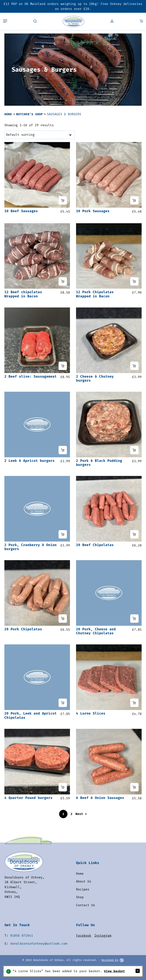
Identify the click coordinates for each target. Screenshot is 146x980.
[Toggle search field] (35, 21)
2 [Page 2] (71, 814)
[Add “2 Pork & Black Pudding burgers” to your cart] (134, 450)
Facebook (84, 936)
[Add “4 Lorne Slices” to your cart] (134, 703)
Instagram (103, 936)
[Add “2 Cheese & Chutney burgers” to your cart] (134, 366)
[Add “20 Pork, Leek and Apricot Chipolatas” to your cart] (63, 703)
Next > (81, 814)
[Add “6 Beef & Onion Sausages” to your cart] (134, 787)
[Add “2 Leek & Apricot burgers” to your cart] (63, 450)
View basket (114, 971)
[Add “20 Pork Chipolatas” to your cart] (63, 619)
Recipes (83, 889)
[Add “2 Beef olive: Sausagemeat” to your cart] (63, 366)
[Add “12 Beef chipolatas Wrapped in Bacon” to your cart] (63, 281)
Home (8, 114)
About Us (84, 881)
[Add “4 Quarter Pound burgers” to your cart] (63, 787)
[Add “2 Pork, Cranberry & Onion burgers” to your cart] (63, 534)
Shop (80, 897)
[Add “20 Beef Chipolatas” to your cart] (134, 534)
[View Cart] (141, 21)
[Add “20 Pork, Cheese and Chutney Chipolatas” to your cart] (134, 619)
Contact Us (86, 905)
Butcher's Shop (29, 114)
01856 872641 (22, 936)
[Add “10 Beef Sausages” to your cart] (63, 200)
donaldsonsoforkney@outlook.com (39, 944)
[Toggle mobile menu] (5, 21)
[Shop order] (40, 135)
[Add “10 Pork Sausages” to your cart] (134, 200)
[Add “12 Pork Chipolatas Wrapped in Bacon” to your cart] (134, 281)
